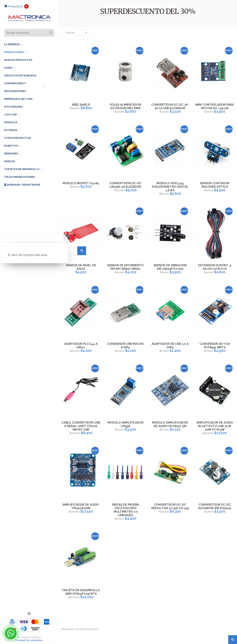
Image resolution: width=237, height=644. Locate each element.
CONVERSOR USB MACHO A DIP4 (125, 346)
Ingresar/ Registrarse (22, 185)
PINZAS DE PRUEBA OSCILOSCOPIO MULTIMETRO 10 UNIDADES (126, 510)
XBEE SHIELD (81, 105)
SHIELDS (9, 161)
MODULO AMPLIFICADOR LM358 (126, 424)
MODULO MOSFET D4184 (81, 183)
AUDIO (8, 68)
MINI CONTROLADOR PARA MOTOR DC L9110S (215, 106)
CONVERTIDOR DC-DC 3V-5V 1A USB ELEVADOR (170, 106)
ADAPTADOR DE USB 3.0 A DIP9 (170, 346)
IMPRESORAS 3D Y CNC (18, 99)
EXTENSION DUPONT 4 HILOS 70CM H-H (215, 267)
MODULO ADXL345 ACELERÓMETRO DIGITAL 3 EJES (170, 187)
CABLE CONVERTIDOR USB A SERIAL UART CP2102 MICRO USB (81, 426)
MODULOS (11, 122)
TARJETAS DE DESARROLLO (22, 169)
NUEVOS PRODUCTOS (18, 60)
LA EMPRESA (12, 44)
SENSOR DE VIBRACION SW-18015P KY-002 (170, 267)
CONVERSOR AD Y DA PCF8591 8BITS (215, 346)
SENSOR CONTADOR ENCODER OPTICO (215, 185)
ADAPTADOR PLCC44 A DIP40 (81, 346)
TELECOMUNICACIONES (19, 177)
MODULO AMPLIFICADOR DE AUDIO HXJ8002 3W (170, 424)
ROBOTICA (11, 146)
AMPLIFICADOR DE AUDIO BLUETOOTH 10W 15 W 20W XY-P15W (215, 426)
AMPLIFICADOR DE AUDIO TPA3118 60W (81, 506)
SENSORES (11, 153)
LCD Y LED (10, 115)
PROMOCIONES (14, 52)
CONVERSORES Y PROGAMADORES (15, 87)
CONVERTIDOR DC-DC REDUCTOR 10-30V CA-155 (170, 506)
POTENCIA (11, 130)
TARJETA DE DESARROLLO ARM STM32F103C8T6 (81, 592)
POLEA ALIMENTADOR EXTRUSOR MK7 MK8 (126, 106)
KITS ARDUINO (13, 107)
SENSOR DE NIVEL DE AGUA (81, 267)
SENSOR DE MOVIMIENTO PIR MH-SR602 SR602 (125, 267)
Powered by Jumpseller (29, 640)
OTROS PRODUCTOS (17, 138)
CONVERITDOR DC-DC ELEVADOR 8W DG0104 (215, 506)
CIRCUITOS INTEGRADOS (20, 76)
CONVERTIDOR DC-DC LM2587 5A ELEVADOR (125, 185)
